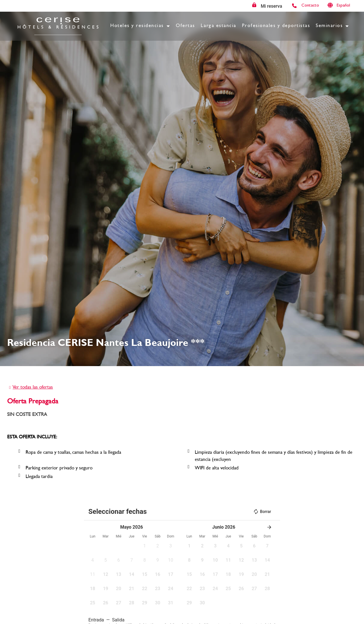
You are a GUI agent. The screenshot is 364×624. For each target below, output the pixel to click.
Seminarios (332, 26)
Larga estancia (219, 26)
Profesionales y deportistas (276, 26)
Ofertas (185, 26)
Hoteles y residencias (140, 26)
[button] (145, 548)
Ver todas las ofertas (33, 387)
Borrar (262, 512)
